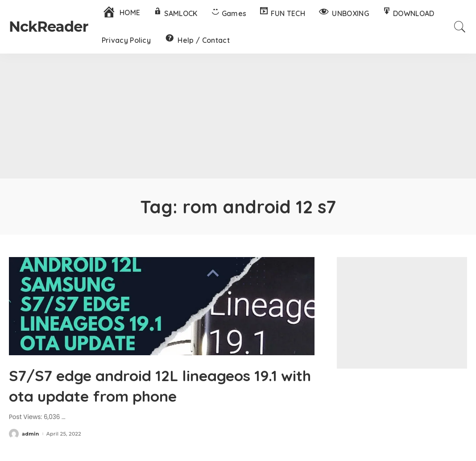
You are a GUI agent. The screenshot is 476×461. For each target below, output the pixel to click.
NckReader (49, 27)
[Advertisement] (238, 116)
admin (31, 434)
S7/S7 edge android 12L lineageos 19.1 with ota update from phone (156, 385)
